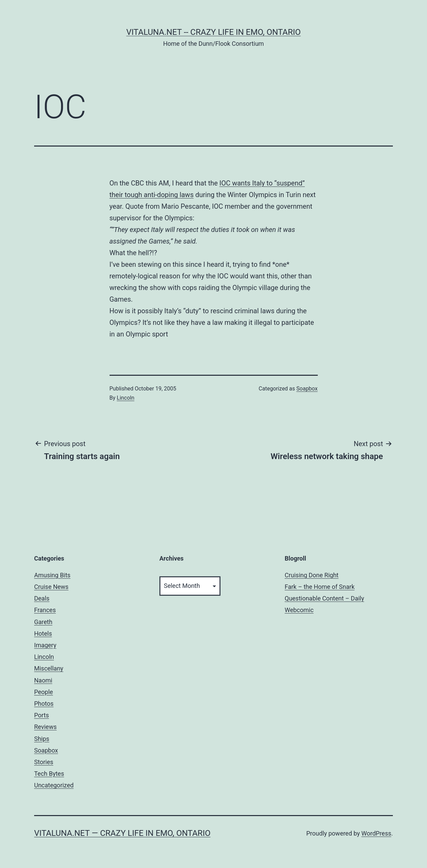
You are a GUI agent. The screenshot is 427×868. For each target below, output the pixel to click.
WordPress (376, 833)
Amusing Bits (52, 575)
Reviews (45, 727)
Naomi (43, 680)
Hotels (43, 633)
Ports (41, 715)
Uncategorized (54, 785)
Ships (42, 739)
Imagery (45, 645)
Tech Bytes (49, 774)
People (44, 692)
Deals (42, 598)
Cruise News (51, 587)
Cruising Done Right (312, 575)
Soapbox (307, 389)
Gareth (43, 622)
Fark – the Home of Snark (320, 587)
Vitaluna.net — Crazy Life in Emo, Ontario (122, 833)
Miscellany (49, 668)
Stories (44, 762)
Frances (45, 610)
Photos (44, 704)
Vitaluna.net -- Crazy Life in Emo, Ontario (213, 32)
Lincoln (126, 398)
